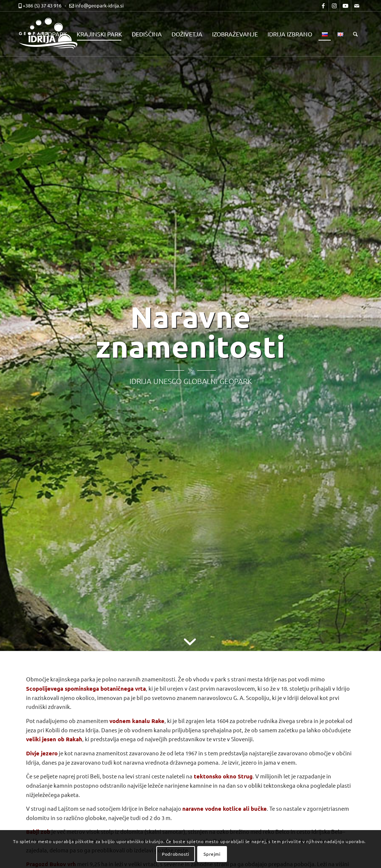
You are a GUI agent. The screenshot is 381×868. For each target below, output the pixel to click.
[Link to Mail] (357, 6)
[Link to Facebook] (323, 6)
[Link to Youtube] (345, 6)
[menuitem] (54, 34)
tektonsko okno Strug (223, 776)
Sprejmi (212, 854)
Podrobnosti (176, 854)
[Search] (356, 34)
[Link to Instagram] (334, 6)
